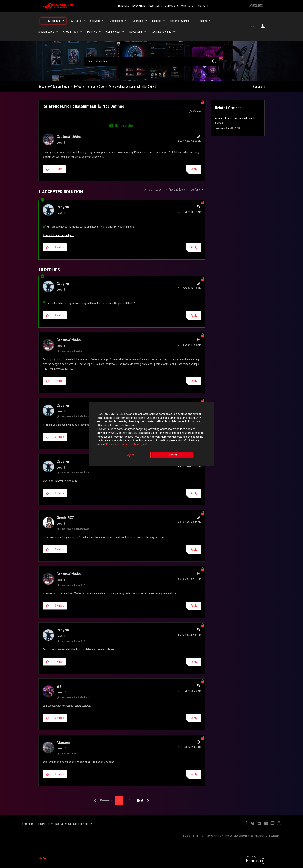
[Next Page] (144, 801)
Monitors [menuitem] (92, 32)
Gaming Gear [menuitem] (113, 32)
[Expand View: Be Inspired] (64, 21)
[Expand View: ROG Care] (84, 21)
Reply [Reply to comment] (194, 247)
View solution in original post (58, 235)
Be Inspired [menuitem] (54, 21)
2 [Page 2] (130, 800)
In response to (71, 351)
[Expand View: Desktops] (146, 21)
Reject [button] (130, 455)
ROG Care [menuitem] (76, 21)
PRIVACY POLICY (214, 836)
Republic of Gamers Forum (54, 87)
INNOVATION (138, 6)
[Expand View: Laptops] (164, 21)
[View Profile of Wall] (60, 686)
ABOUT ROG (29, 824)
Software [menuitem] (95, 21)
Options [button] (257, 87)
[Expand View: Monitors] (100, 32)
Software (79, 87)
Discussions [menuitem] (116, 21)
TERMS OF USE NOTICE (192, 836)
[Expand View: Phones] (210, 21)
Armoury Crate (96, 87)
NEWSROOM (55, 824)
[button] (47, 169)
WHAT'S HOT (188, 6)
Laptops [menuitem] (157, 21)
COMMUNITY (172, 6)
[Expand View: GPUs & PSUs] (81, 32)
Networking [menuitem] (136, 32)
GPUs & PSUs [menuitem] (71, 32)
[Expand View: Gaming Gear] (123, 32)
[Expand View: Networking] (145, 32)
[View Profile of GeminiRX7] (65, 518)
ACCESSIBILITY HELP (78, 824)
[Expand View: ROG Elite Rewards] (174, 32)
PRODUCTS (123, 6)
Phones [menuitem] (203, 21)
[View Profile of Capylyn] (63, 207)
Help (252, 26)
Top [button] (45, 859)
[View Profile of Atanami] (63, 742)
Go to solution (125, 126)
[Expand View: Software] (103, 21)
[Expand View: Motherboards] (57, 32)
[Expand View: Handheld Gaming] (192, 21)
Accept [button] (173, 455)
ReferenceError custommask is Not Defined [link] (132, 87)
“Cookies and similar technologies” (126, 444)
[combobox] (151, 61)
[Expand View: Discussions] (126, 21)
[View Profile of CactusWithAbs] (69, 137)
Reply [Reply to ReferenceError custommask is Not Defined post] (194, 169)
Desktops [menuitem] (138, 21)
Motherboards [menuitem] (46, 32)
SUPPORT (203, 6)
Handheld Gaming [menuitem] (180, 21)
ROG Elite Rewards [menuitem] (161, 32)
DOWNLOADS (155, 6)
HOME (42, 824)
